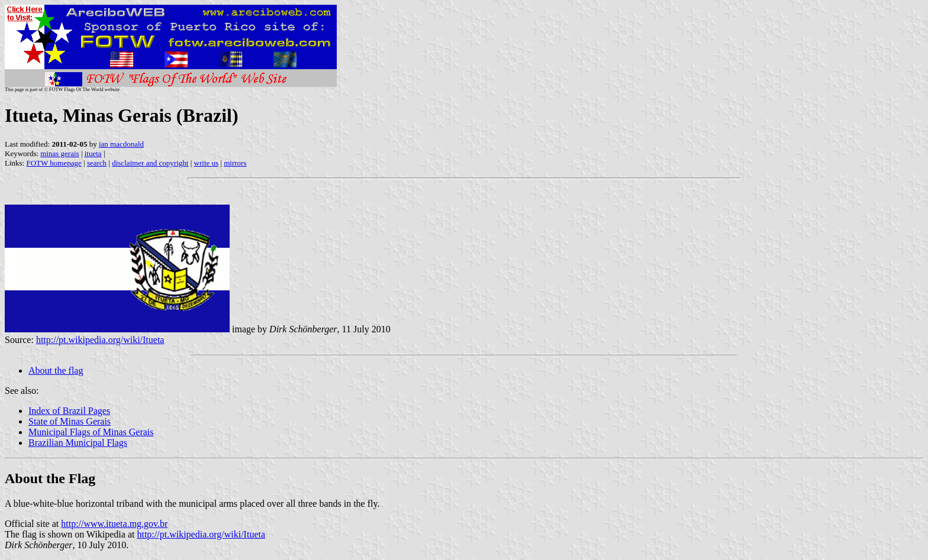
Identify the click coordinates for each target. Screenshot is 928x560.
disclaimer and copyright (150, 163)
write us (207, 163)
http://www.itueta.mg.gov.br (114, 524)
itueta (93, 153)
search (97, 163)
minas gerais (59, 153)
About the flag (56, 370)
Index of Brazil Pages (69, 411)
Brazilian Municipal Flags (78, 443)
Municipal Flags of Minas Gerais (91, 432)
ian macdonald (121, 144)
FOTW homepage (54, 163)
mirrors (235, 163)
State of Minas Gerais (70, 421)
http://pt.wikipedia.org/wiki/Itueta (100, 340)
